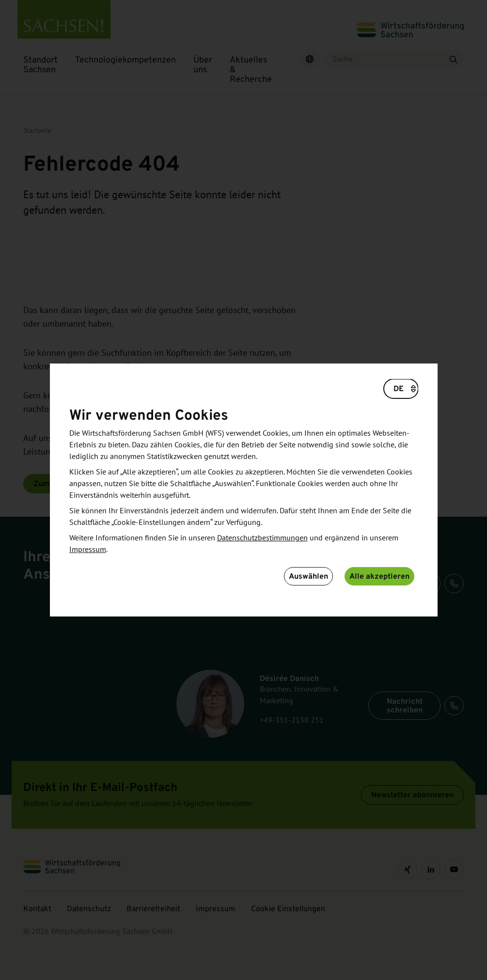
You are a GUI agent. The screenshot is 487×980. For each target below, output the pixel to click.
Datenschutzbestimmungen (262, 538)
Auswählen (308, 576)
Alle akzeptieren (379, 576)
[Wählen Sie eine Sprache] (401, 389)
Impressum (88, 550)
